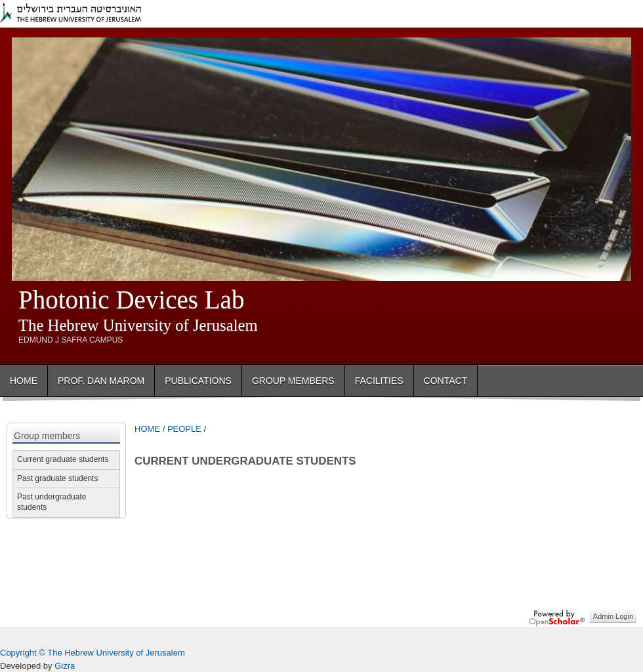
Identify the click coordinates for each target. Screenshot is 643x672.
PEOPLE (184, 429)
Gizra (65, 666)
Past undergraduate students (52, 502)
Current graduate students (63, 459)
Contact (446, 381)
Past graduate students (57, 478)
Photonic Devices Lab (131, 300)
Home (24, 381)
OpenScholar (557, 618)
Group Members (293, 381)
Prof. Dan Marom (101, 381)
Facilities (379, 381)
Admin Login (613, 616)
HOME (147, 429)
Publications (198, 381)
